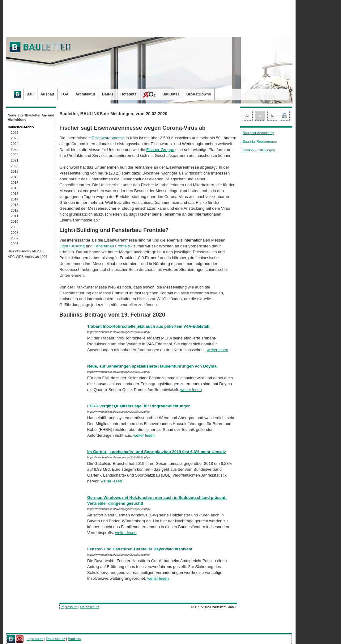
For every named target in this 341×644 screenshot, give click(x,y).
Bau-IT (108, 94)
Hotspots (128, 94)
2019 (15, 171)
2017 (15, 183)
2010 (15, 221)
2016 (15, 188)
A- (273, 116)
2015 (15, 194)
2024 (15, 144)
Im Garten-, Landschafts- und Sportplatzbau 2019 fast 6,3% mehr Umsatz (157, 452)
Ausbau (47, 94)
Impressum (69, 607)
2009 (15, 227)
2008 (15, 233)
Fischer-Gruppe (160, 150)
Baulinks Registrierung (260, 141)
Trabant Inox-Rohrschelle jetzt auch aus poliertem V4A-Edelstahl (149, 326)
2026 (15, 133)
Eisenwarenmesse (108, 138)
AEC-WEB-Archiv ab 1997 (28, 257)
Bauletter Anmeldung (258, 133)
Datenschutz (90, 607)
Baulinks (75, 639)
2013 (15, 205)
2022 (15, 155)
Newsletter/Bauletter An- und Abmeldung (31, 117)
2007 (15, 238)
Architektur (85, 94)
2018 (15, 177)
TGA (65, 94)
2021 (15, 160)
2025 (15, 138)
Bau (30, 94)
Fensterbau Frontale (112, 246)
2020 (15, 166)
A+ (248, 116)
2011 (15, 216)
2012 (15, 210)
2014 (15, 199)
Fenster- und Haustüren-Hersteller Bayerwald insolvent (140, 549)
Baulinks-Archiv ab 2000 (26, 251)
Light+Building (72, 246)
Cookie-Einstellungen (259, 150)
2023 (15, 149)
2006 (15, 244)
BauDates (171, 94)
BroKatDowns (199, 94)
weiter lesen (217, 350)
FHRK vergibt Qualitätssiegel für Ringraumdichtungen (139, 406)
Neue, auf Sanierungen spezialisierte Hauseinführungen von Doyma (152, 366)
